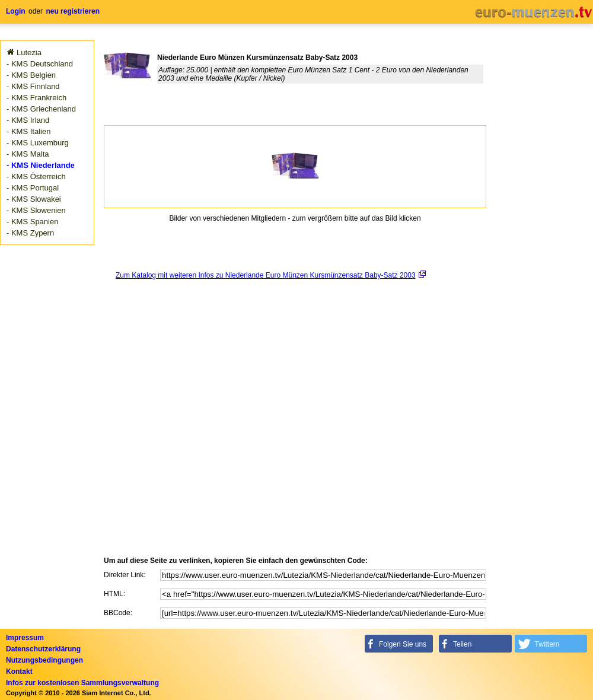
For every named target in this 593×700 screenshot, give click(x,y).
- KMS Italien (28, 131)
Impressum (25, 638)
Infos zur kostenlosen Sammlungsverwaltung (82, 683)
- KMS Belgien (31, 75)
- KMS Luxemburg (38, 143)
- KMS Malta (28, 154)
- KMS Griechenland (41, 109)
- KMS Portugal (33, 188)
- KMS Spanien (32, 222)
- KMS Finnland (33, 86)
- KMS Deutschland (40, 64)
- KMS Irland (28, 120)
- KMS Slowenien (36, 210)
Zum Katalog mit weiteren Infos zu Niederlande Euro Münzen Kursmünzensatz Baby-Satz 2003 (266, 275)
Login (16, 11)
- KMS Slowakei (34, 199)
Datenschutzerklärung (43, 649)
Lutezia (29, 52)
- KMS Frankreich (36, 98)
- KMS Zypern (30, 233)
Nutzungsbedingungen (44, 660)
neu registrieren (73, 11)
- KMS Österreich (36, 176)
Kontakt (19, 672)
